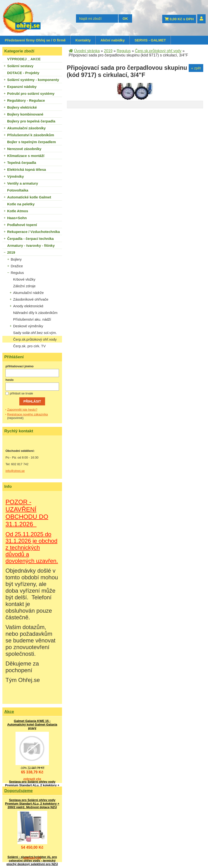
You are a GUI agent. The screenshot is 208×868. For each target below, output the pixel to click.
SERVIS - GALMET (150, 40)
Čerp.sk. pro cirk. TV (29, 346)
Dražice (17, 266)
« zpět (196, 68)
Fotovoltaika (18, 190)
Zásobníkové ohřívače (31, 299)
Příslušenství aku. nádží (32, 319)
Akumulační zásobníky (26, 128)
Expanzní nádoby (22, 87)
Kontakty (83, 40)
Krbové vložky (24, 279)
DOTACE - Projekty (23, 73)
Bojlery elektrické (22, 107)
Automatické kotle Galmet (29, 197)
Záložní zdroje (24, 286)
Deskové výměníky (28, 326)
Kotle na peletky (21, 204)
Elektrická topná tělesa (27, 169)
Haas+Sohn (17, 218)
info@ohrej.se (15, 471)
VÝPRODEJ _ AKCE (24, 59)
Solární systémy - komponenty (33, 80)
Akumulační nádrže (28, 293)
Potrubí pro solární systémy (31, 93)
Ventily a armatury (23, 183)
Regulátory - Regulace (26, 100)
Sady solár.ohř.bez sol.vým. (35, 333)
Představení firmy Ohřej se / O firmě (35, 40)
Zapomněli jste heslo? (22, 410)
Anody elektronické (28, 306)
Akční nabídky (113, 40)
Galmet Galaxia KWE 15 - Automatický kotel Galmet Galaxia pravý (32, 724)
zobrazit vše (32, 779)
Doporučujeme (18, 791)
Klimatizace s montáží (26, 156)
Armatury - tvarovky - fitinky (31, 245)
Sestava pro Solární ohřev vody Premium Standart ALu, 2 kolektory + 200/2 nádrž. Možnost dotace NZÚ (32, 785)
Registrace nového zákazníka (28, 414)
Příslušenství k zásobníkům (31, 135)
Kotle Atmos (18, 211)
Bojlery (16, 259)
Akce (9, 712)
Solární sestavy (20, 66)
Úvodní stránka (87, 51)
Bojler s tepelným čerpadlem (31, 142)
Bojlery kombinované (25, 114)
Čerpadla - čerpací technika (30, 239)
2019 (11, 252)
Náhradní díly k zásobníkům (35, 313)
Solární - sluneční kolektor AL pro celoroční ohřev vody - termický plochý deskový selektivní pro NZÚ (32, 860)
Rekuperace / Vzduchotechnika (34, 232)
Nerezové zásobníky (24, 149)
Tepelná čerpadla (22, 163)
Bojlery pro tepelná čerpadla (31, 121)
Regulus (17, 273)
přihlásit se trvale (21, 393)
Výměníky (16, 176)
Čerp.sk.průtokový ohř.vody (35, 339)
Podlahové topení (22, 225)
